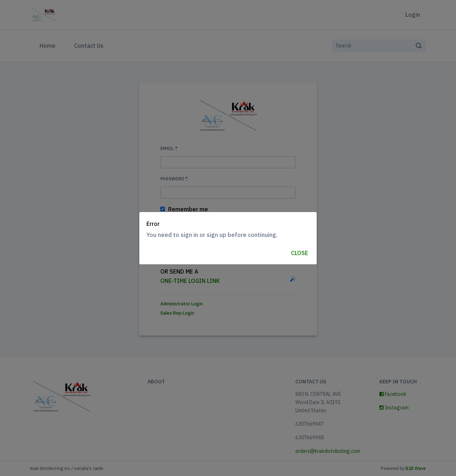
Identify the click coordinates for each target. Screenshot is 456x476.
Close (300, 253)
